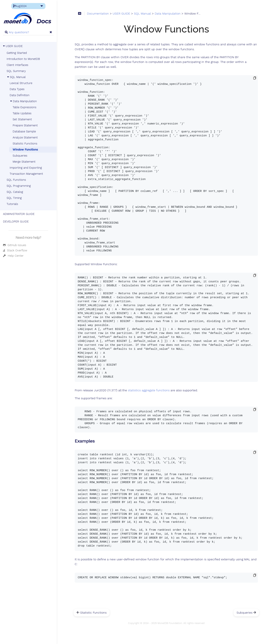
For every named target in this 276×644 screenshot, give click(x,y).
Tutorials (12, 204)
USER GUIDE (13, 46)
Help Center (13, 256)
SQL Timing (14, 198)
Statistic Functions (25, 144)
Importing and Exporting (26, 168)
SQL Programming (19, 186)
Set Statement (22, 119)
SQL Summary (16, 71)
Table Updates (22, 113)
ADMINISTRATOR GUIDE (19, 214)
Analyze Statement (25, 137)
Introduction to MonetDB (23, 59)
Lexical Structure (21, 83)
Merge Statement (24, 162)
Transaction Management (26, 174)
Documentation (98, 14)
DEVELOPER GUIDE (16, 222)
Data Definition (20, 95)
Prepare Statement (25, 125)
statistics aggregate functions (149, 390)
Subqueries (20, 156)
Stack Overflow (15, 250)
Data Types (17, 89)
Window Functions (25, 150)
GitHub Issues (15, 245)
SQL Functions (16, 180)
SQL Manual (16, 77)
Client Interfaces (17, 65)
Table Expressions (25, 107)
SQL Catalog (15, 192)
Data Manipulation (23, 101)
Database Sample (24, 131)
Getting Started (17, 53)
